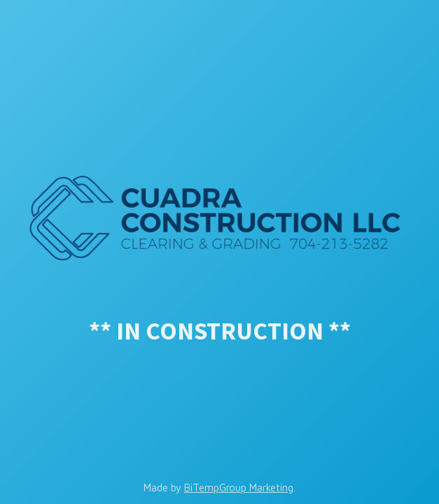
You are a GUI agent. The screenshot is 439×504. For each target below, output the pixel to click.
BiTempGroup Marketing (239, 488)
